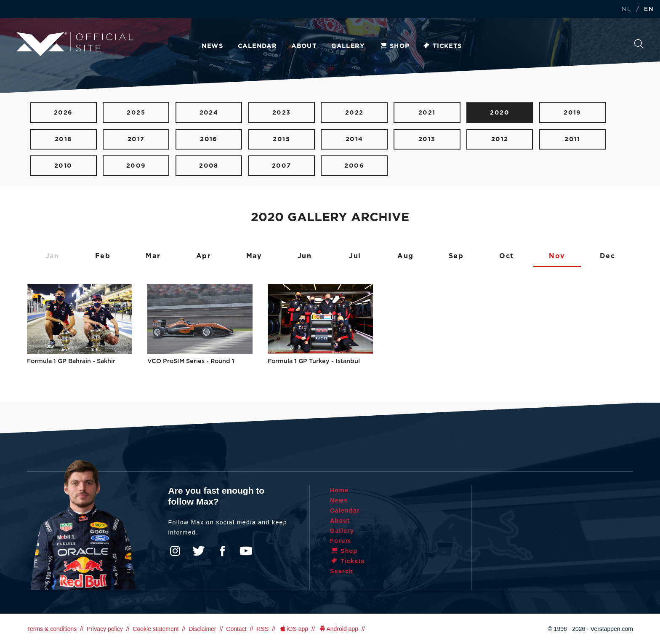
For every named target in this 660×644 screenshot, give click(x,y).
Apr (204, 256)
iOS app (293, 629)
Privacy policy (105, 629)
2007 (282, 166)
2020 (500, 113)
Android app (338, 629)
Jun (305, 256)
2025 (136, 113)
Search (639, 44)
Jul (355, 256)
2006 (354, 166)
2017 (136, 139)
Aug (406, 256)
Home (339, 490)
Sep (456, 256)
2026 (63, 113)
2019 (572, 113)
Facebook (222, 551)
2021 (427, 113)
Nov (557, 256)
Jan (52, 256)
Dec (608, 256)
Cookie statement (156, 629)
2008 (209, 166)
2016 (209, 139)
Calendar (257, 46)
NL (626, 9)
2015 (281, 139)
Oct (507, 256)
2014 (354, 139)
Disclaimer (202, 629)
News (212, 46)
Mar (153, 256)
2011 (572, 139)
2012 (500, 139)
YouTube (246, 551)
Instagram (175, 551)
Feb (103, 256)
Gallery (348, 46)
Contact (236, 629)
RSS (262, 629)
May (254, 256)
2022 (354, 113)
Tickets (442, 46)
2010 (63, 166)
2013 (427, 139)
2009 (136, 166)
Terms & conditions (52, 629)
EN (649, 9)
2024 (209, 113)
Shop (394, 46)
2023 (282, 113)
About (304, 46)
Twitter (199, 551)
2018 (63, 139)
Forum (341, 541)
